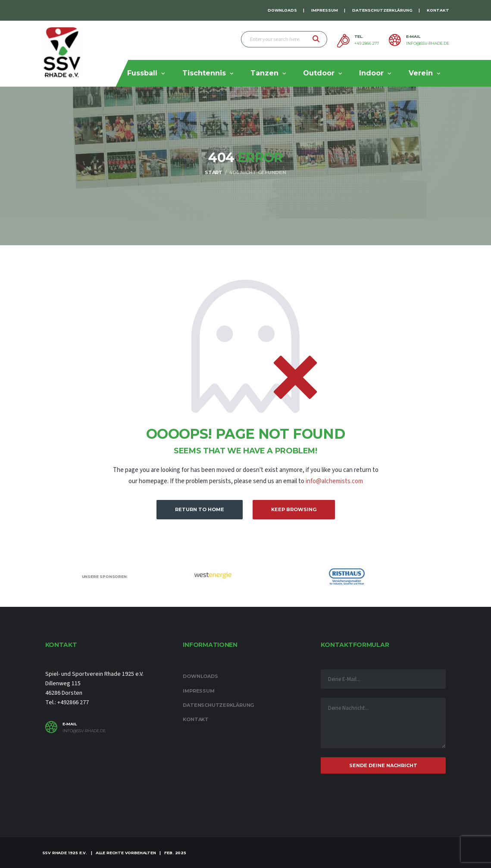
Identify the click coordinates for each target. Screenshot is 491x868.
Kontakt (438, 10)
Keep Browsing (294, 509)
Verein (421, 73)
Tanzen (264, 73)
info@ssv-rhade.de (428, 44)
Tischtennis (204, 73)
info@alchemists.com (334, 481)
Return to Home (200, 509)
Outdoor (319, 73)
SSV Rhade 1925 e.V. (65, 853)
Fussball (142, 73)
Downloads (282, 10)
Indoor (371, 73)
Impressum (325, 10)
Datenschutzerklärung (382, 10)
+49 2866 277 (367, 44)
